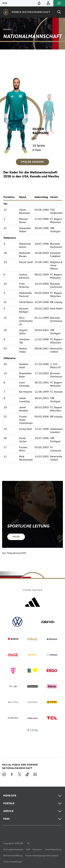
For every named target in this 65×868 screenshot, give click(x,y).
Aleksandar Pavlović (25, 295)
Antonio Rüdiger (24, 310)
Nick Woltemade (26, 458)
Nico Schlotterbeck (26, 321)
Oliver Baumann (24, 211)
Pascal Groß (26, 262)
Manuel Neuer (23, 221)
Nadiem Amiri (24, 366)
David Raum (26, 302)
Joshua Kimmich (24, 276)
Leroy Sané (25, 429)
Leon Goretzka (24, 384)
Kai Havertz (26, 392)
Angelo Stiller (23, 332)
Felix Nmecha (24, 285)
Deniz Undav (23, 440)
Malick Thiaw (23, 350)
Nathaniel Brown (25, 255)
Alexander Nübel (25, 230)
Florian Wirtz (23, 449)
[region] (32, 111)
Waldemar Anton (25, 245)
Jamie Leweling (24, 400)
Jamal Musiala (24, 409)
